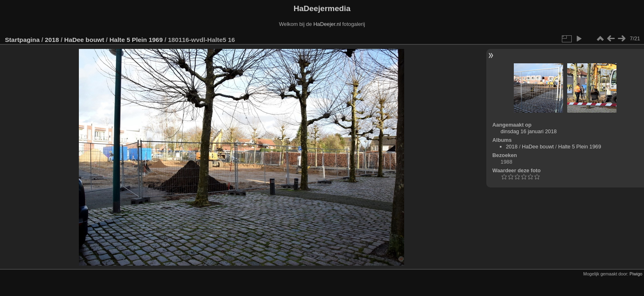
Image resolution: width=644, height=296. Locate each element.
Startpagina (22, 40)
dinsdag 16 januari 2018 (529, 131)
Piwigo (636, 274)
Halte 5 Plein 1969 (136, 40)
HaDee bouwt (84, 40)
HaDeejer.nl (327, 24)
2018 (52, 40)
